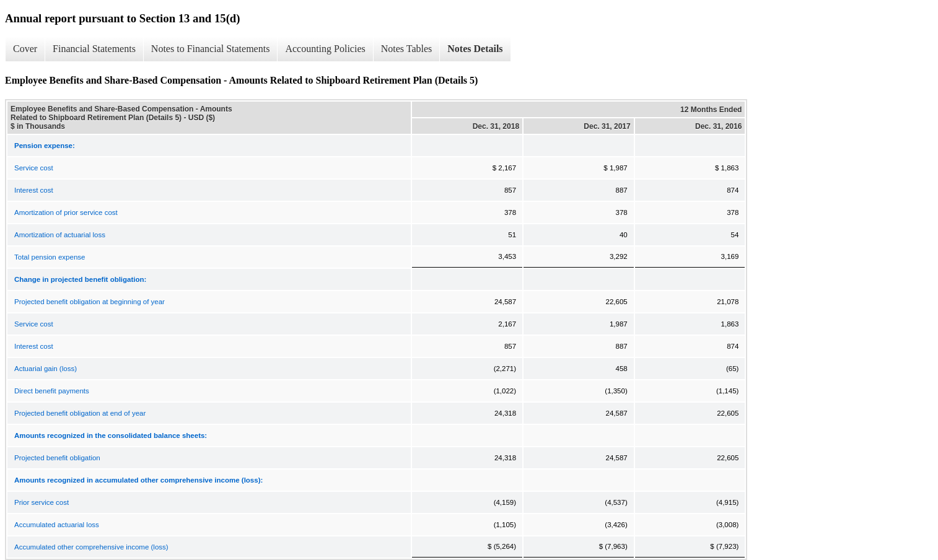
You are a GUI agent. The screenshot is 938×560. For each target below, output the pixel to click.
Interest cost (34, 190)
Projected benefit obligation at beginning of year (90, 302)
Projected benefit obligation (57, 458)
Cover (25, 49)
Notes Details (475, 49)
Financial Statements (94, 49)
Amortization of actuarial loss (60, 235)
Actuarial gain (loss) (46, 369)
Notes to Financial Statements (211, 49)
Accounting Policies (325, 49)
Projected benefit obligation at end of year (80, 413)
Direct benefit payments (52, 391)
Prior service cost (42, 502)
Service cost (34, 168)
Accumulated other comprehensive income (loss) (91, 547)
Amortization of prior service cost (66, 212)
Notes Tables (407, 49)
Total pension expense (50, 257)
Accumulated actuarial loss (57, 525)
